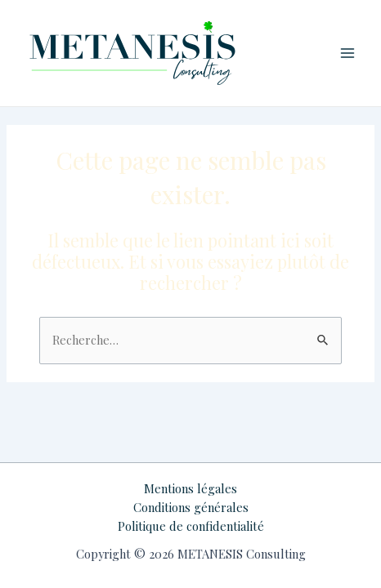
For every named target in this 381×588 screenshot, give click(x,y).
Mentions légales (190, 488)
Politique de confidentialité (191, 526)
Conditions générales (191, 507)
